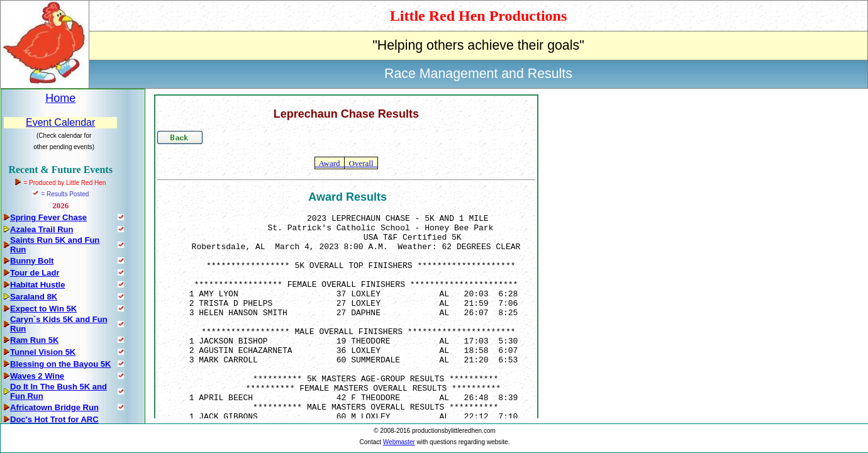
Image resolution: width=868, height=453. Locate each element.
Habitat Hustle (37, 285)
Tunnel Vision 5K (43, 352)
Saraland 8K (34, 297)
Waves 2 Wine (37, 376)
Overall (361, 163)
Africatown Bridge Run (54, 407)
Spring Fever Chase (48, 217)
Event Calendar (60, 122)
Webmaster (399, 442)
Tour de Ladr (35, 273)
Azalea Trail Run (42, 229)
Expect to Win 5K (43, 309)
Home (60, 98)
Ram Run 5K (34, 340)
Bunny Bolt (32, 261)
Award (330, 163)
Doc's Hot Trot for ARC (54, 419)
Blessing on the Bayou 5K (60, 364)
